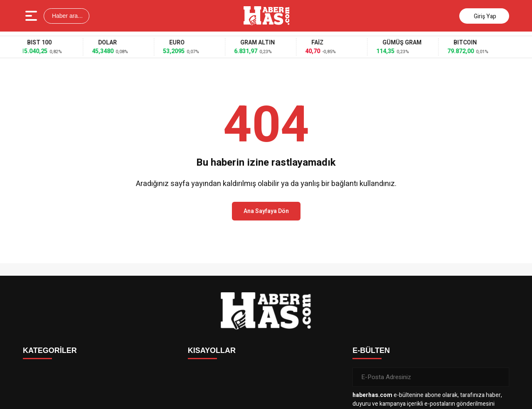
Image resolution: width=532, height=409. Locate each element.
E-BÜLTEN (371, 350)
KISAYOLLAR (212, 350)
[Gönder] (500, 377)
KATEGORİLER (50, 350)
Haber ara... (66, 16)
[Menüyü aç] (32, 16)
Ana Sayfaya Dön (266, 211)
